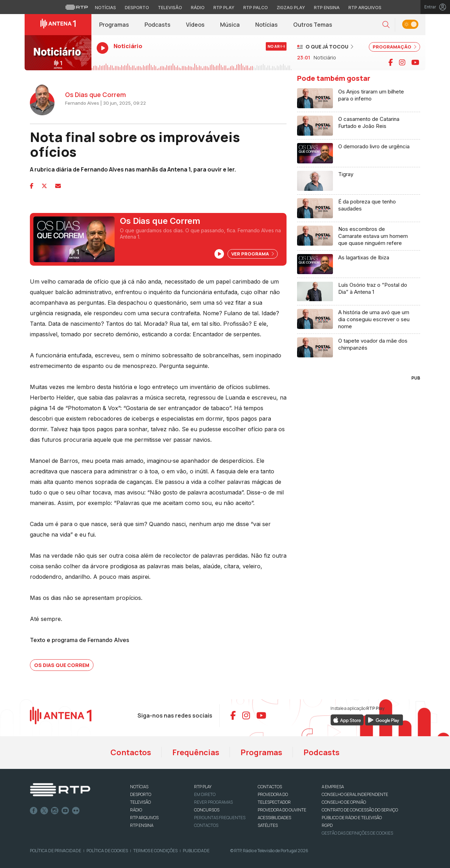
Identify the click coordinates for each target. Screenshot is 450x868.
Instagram (55, 811)
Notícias (266, 25)
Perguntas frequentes (220, 818)
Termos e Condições (155, 851)
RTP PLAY (203, 787)
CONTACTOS (270, 787)
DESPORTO (141, 794)
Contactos (131, 752)
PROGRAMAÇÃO (394, 47)
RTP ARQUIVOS (144, 818)
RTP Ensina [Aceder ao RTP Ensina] (327, 8)
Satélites (268, 825)
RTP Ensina (142, 825)
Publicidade (196, 851)
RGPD (327, 825)
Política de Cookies (107, 851)
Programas (114, 25)
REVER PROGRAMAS (213, 802)
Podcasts (157, 25)
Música (230, 25)
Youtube (65, 811)
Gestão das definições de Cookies (357, 833)
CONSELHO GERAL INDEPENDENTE (355, 794)
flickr (76, 811)
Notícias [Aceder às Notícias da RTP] (105, 8)
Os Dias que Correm (62, 665)
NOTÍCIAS (139, 787)
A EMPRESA (333, 787)
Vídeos (195, 25)
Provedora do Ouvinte (282, 810)
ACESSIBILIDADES (274, 818)
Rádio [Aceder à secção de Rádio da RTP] (198, 8)
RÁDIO (136, 810)
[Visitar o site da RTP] (77, 7)
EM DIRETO (205, 794)
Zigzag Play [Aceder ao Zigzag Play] (291, 8)
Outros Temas (313, 25)
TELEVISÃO (140, 802)
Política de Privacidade (56, 851)
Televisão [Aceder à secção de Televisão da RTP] (170, 8)
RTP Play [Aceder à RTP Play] (224, 8)
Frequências (196, 752)
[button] (386, 25)
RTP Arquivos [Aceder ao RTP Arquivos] (365, 8)
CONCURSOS (207, 810)
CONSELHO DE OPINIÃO (344, 802)
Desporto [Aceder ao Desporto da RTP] (137, 8)
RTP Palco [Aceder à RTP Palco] (256, 8)
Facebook (34, 811)
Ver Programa (253, 254)
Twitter (44, 811)
